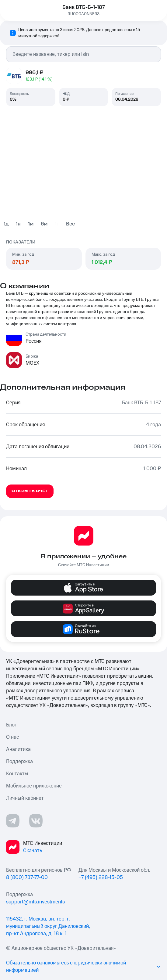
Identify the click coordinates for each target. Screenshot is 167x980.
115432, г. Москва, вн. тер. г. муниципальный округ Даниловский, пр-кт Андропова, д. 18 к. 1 (48, 926)
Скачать (33, 851)
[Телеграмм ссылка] (13, 821)
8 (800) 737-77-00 (27, 877)
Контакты (17, 774)
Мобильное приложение (34, 786)
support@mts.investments (35, 902)
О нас (12, 737)
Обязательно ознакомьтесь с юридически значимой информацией (83, 967)
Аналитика (18, 749)
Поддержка (19, 762)
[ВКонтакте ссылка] (36, 821)
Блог (11, 725)
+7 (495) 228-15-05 (101, 877)
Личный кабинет (25, 798)
